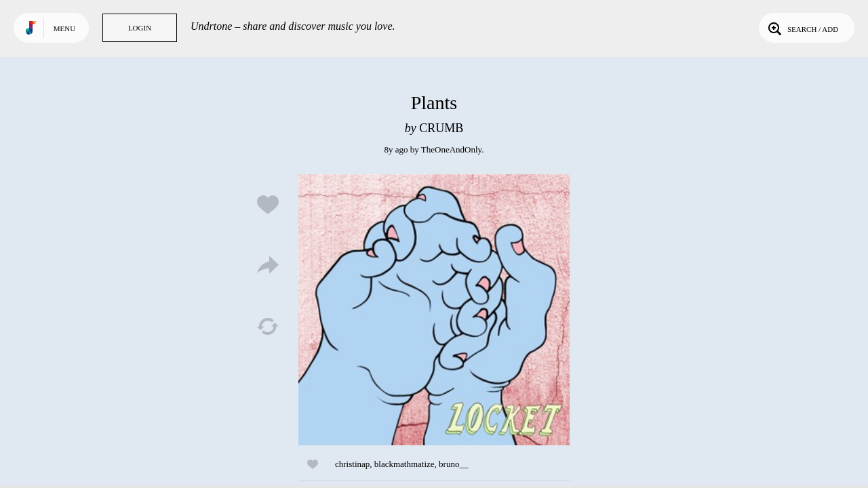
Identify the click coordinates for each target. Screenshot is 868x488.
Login (140, 28)
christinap (352, 464)
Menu (64, 28)
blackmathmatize (405, 464)
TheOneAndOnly (451, 149)
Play (434, 310)
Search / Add (802, 28)
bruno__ (453, 464)
